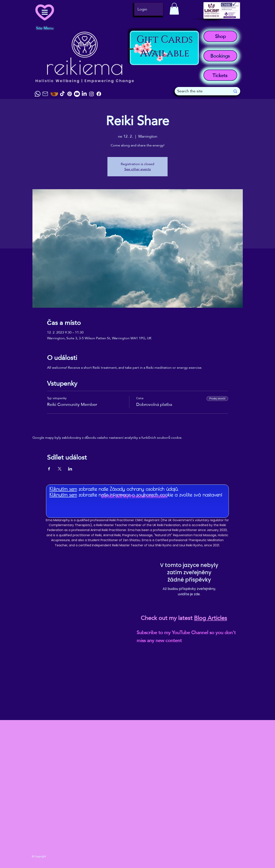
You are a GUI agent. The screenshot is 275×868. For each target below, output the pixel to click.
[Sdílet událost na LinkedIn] (70, 469)
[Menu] (47, 12)
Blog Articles (211, 618)
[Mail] (45, 94)
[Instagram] (92, 94)
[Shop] (220, 36)
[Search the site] (201, 91)
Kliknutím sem (63, 489)
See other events (138, 169)
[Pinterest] (70, 94)
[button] (174, 9)
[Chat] (38, 94)
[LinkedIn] (84, 94)
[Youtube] (77, 94)
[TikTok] (62, 94)
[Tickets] (220, 75)
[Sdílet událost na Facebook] (49, 469)
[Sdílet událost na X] (60, 469)
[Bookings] (220, 56)
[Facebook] (99, 94)
